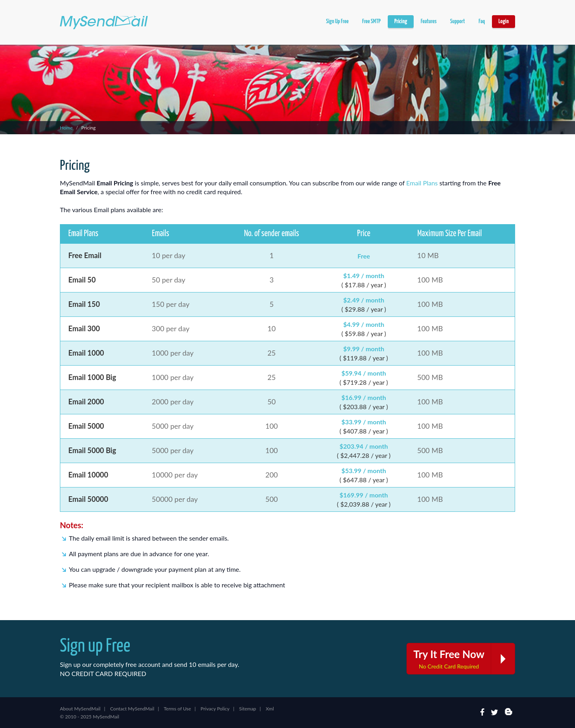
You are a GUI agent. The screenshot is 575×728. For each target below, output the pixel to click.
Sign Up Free (337, 21)
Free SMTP (371, 21)
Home (66, 128)
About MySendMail (80, 709)
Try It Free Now (464, 659)
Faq (482, 21)
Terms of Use (177, 709)
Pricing (401, 21)
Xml (270, 709)
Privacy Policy (215, 709)
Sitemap (248, 709)
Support (457, 21)
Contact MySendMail (132, 709)
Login (504, 21)
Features (429, 21)
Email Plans (422, 183)
